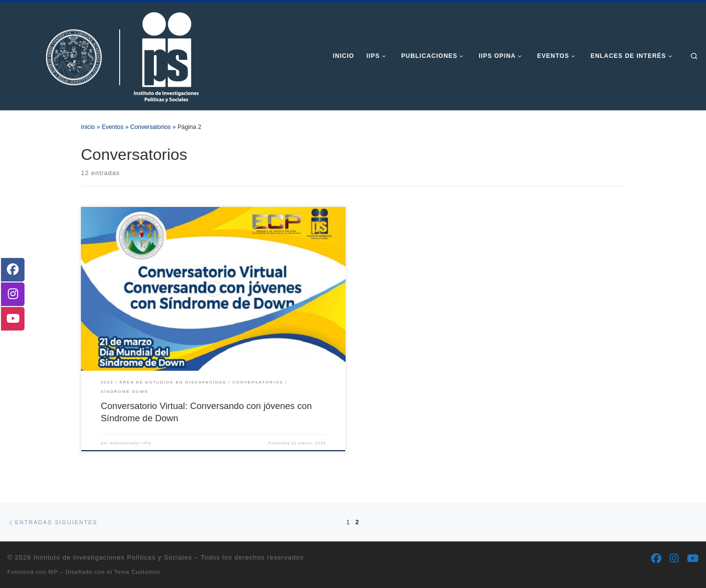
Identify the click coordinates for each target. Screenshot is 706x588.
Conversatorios (151, 127)
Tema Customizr (138, 572)
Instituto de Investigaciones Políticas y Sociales (113, 557)
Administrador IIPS (130, 443)
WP (53, 572)
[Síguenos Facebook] (656, 559)
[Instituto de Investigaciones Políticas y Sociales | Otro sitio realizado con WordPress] (105, 55)
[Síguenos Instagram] (674, 559)
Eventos (112, 127)
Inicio (88, 127)
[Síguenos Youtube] (693, 559)
